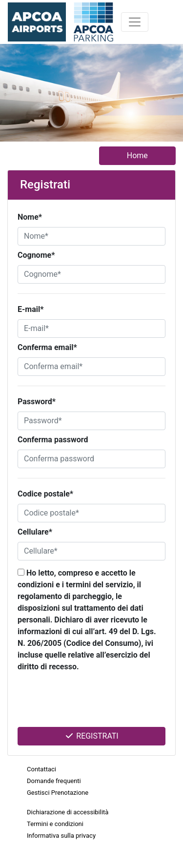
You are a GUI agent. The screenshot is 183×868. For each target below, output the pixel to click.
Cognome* (36, 255)
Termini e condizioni (55, 824)
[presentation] (84, 703)
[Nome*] (91, 236)
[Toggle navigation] (135, 22)
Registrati (91, 736)
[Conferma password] (91, 459)
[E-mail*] (91, 329)
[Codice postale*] (91, 513)
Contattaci (41, 769)
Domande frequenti (54, 781)
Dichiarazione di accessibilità (68, 812)
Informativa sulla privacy (61, 836)
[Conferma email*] (91, 367)
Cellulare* (35, 532)
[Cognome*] (91, 274)
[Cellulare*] (91, 551)
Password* (37, 402)
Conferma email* (47, 347)
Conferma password (53, 440)
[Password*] (91, 421)
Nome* (30, 217)
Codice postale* (45, 494)
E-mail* (30, 309)
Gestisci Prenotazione (58, 793)
